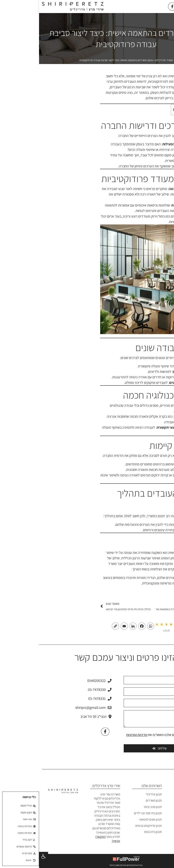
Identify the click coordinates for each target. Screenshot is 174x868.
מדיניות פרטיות (156, 844)
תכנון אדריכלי (115, 794)
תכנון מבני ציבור (114, 807)
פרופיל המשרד (156, 807)
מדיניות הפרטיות (98, 735)
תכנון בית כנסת (114, 832)
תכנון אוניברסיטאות (112, 819)
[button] (4, 856)
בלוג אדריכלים (156, 826)
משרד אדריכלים (125, 60)
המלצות (160, 819)
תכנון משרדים (115, 800)
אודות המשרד (157, 800)
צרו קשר (160, 832)
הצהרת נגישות (156, 838)
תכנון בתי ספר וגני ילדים (109, 813)
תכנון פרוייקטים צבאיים (110, 826)
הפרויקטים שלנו (155, 813)
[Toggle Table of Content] (162, 110)
